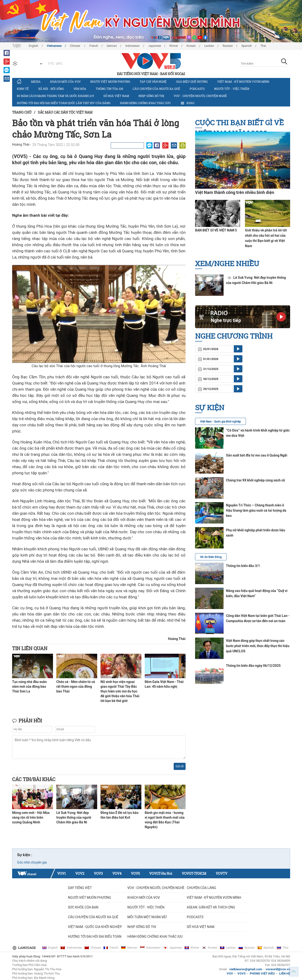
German (112, 46)
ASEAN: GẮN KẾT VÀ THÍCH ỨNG (211, 907)
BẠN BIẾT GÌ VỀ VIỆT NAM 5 (216, 230)
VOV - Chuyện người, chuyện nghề (200, 96)
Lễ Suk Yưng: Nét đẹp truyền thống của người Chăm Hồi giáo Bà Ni (74, 817)
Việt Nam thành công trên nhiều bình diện (235, 192)
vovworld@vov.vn (278, 969)
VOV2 (80, 873)
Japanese (155, 46)
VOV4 (117, 873)
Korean (191, 46)
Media (36, 82)
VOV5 (135, 873)
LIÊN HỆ (285, 973)
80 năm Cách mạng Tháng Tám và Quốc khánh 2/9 (55, 96)
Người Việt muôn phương (110, 82)
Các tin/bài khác (34, 779)
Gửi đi (180, 766)
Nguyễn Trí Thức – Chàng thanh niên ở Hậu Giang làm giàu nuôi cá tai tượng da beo (256, 510)
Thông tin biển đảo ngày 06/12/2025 (253, 666)
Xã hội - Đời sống (51, 89)
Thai (263, 46)
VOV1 (62, 873)
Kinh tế (23, 89)
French (94, 46)
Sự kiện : (25, 855)
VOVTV (222, 873)
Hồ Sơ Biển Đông (211, 557)
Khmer (174, 46)
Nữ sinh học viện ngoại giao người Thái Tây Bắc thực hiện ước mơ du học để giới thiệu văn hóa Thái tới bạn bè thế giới (120, 691)
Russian (228, 46)
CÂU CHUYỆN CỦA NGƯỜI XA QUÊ (156, 89)
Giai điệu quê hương (192, 82)
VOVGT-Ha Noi (161, 873)
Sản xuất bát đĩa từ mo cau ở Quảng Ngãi (257, 455)
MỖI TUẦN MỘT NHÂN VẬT (147, 917)
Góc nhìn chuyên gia (32, 862)
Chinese (75, 46)
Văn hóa (80, 89)
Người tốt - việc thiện (232, 89)
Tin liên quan (30, 648)
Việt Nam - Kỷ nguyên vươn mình (243, 82)
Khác (187, 103)
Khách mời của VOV (65, 82)
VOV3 (98, 873)
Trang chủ (22, 112)
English (34, 46)
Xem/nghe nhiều (227, 263)
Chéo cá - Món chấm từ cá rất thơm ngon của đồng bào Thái (76, 687)
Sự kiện (210, 407)
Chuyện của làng (201, 888)
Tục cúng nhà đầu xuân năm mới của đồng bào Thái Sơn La (29, 687)
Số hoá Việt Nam (116, 96)
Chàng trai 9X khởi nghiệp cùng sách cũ (255, 480)
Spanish (247, 46)
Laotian (209, 46)
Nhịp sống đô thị (151, 96)
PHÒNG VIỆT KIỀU (262, 973)
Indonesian (133, 46)
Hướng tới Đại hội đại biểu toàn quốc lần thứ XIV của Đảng (64, 103)
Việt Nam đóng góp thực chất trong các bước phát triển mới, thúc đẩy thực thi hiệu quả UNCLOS (258, 646)
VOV (230, 973)
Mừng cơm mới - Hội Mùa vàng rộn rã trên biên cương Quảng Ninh (31, 817)
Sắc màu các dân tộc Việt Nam (65, 112)
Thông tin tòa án (109, 89)
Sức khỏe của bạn (83, 907)
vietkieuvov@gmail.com (246, 969)
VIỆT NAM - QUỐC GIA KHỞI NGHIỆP (95, 927)
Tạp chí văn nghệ (153, 82)
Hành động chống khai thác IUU (145, 103)
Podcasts (197, 89)
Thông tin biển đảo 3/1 (243, 566)
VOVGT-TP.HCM (194, 873)
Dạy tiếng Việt (80, 888)
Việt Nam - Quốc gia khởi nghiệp (221, 422)
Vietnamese (54, 46)
